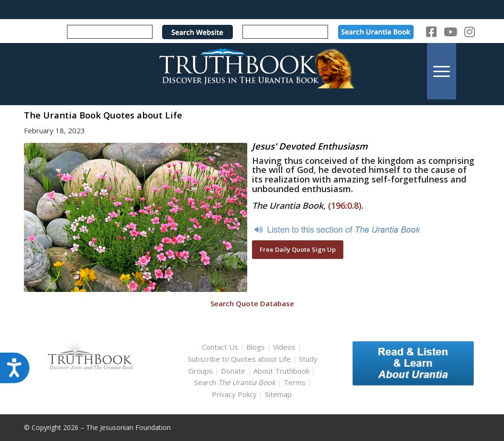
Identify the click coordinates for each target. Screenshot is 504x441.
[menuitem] (442, 71)
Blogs (256, 347)
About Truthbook (281, 371)
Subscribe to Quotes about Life (239, 359)
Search (236, 382)
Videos (284, 347)
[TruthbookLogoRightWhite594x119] (252, 71)
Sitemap (278, 394)
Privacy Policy (234, 394)
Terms (295, 382)
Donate (233, 371)
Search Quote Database (252, 303)
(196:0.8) (345, 205)
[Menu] (442, 71)
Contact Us (220, 347)
